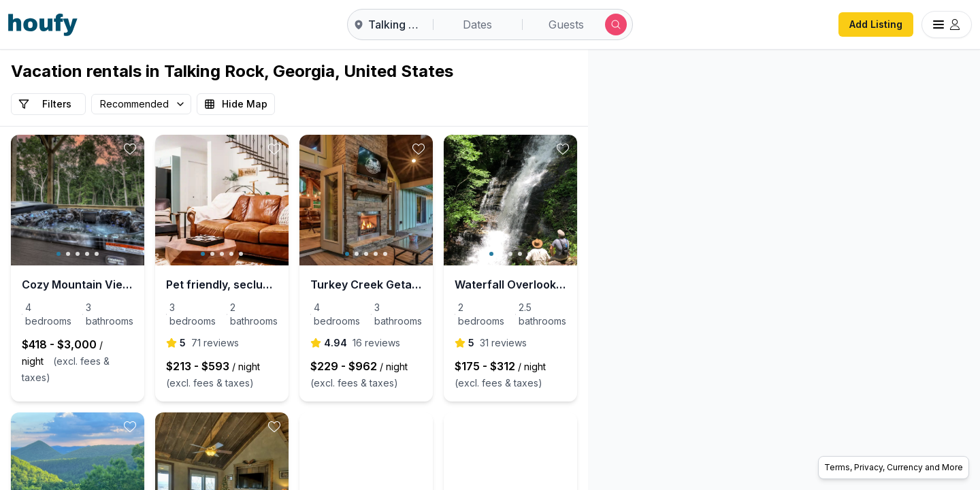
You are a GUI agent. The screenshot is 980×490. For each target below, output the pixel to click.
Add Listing (876, 24)
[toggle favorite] (178, 149)
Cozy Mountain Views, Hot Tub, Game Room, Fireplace (102, 284)
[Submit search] (616, 24)
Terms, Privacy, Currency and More (894, 467)
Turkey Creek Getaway (468, 284)
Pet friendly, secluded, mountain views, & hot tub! (294, 284)
